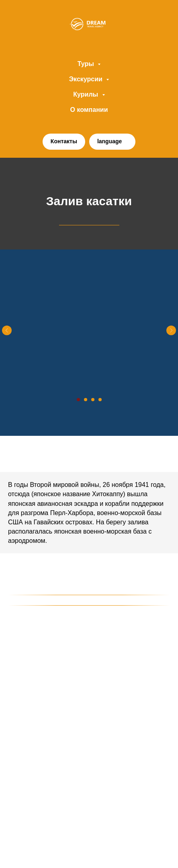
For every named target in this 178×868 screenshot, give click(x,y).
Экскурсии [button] (87, 79)
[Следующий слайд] (171, 330)
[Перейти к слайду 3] (93, 400)
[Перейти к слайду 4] (100, 400)
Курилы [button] (86, 94)
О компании (89, 110)
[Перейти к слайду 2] (86, 400)
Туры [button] (87, 64)
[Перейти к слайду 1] (78, 400)
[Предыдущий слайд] (7, 330)
